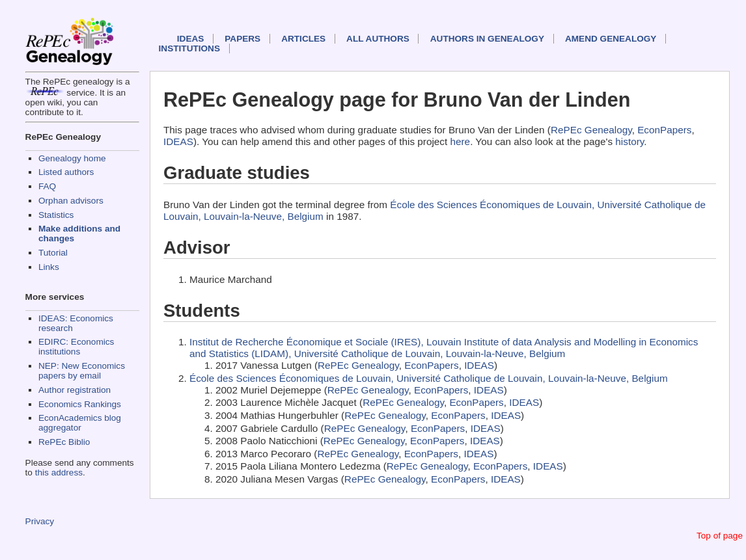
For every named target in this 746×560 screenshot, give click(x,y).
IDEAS (191, 39)
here (461, 141)
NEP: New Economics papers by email (82, 371)
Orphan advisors (71, 201)
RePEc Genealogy (591, 130)
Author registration (75, 390)
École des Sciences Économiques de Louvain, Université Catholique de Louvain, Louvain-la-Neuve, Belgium (429, 378)
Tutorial (53, 253)
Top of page (720, 536)
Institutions (189, 48)
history (629, 141)
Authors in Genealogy (487, 39)
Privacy (40, 521)
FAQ (47, 186)
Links (49, 267)
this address (59, 473)
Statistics (56, 215)
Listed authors (66, 172)
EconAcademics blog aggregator (80, 423)
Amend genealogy (611, 39)
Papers (242, 39)
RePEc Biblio (64, 442)
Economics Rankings (80, 404)
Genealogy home (72, 158)
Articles (303, 39)
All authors (378, 39)
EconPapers (664, 130)
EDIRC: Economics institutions (76, 347)
